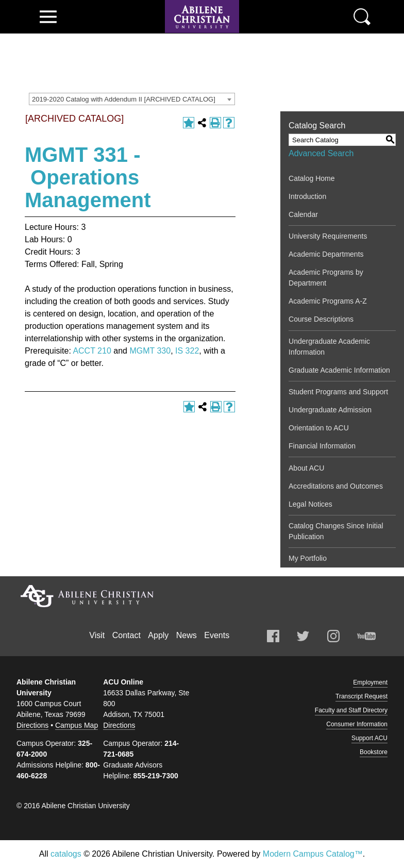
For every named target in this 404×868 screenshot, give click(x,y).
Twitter (303, 636)
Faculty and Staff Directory (351, 710)
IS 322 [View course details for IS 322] (187, 351)
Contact (127, 635)
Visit (97, 635)
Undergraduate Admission (330, 410)
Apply (158, 635)
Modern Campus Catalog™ (313, 854)
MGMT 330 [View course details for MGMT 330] (150, 351)
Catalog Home (312, 178)
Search (362, 17)
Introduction (307, 196)
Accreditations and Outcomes (336, 486)
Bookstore (374, 752)
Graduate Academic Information (339, 370)
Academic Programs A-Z (328, 301)
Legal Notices (310, 504)
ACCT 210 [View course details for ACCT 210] (92, 351)
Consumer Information (357, 724)
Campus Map (77, 725)
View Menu (48, 17)
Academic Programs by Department (326, 278)
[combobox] (132, 99)
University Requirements (328, 236)
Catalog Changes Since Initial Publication (336, 531)
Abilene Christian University (87, 596)
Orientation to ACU (319, 428)
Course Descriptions (321, 319)
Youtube (366, 636)
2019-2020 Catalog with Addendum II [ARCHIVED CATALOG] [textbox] (124, 99)
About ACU (306, 468)
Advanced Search (321, 153)
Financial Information (322, 446)
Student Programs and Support (338, 392)
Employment (370, 682)
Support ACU (369, 738)
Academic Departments (326, 254)
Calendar (303, 214)
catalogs (66, 854)
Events (217, 635)
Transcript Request (361, 696)
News (187, 635)
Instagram (333, 636)
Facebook (273, 636)
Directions (32, 725)
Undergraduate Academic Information (329, 347)
